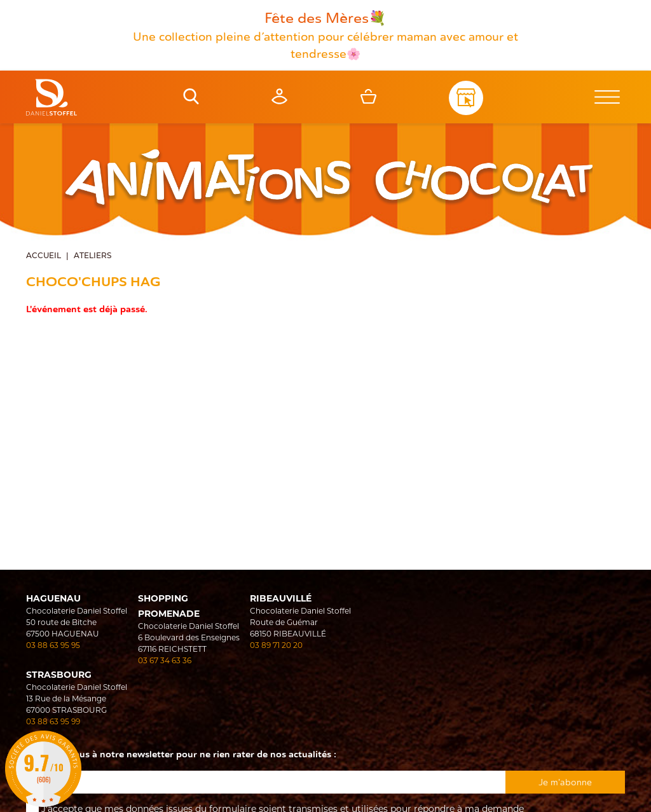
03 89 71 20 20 (276, 645)
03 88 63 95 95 (53, 645)
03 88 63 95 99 (53, 721)
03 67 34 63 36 (165, 660)
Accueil (44, 256)
